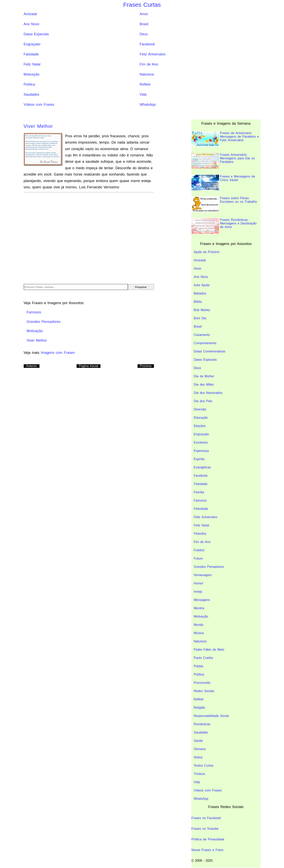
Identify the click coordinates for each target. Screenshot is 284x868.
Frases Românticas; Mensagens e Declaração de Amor (224, 226)
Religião (200, 708)
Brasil (144, 24)
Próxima (146, 366)
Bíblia (198, 302)
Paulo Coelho (203, 658)
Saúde (198, 741)
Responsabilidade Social (211, 716)
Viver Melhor (38, 126)
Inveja (198, 592)
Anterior (32, 366)
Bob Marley (202, 310)
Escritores (201, 442)
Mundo (199, 625)
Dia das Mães (204, 384)
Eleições (200, 426)
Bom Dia (200, 318)
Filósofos (200, 534)
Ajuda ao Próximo (207, 252)
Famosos (200, 500)
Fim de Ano (149, 64)
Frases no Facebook (206, 818)
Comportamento (205, 343)
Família (199, 492)
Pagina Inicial (89, 366)
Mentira (199, 608)
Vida (143, 94)
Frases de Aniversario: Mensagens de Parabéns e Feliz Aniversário (225, 139)
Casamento (202, 335)
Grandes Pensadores (209, 567)
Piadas (199, 666)
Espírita (199, 459)
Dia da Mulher (204, 376)
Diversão (200, 409)
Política (29, 84)
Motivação (32, 74)
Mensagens (202, 600)
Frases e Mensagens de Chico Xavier (223, 183)
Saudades (31, 94)
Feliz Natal (32, 64)
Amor (144, 14)
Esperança (201, 451)
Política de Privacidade (208, 839)
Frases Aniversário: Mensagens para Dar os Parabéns (223, 161)
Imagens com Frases (58, 353)
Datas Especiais (36, 34)
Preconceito (202, 683)
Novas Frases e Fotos (208, 850)
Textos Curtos (204, 766)
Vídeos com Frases (39, 105)
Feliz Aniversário (153, 54)
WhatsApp (148, 105)
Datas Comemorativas (210, 351)
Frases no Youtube (205, 829)
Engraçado (32, 44)
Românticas (202, 724)
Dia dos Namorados (208, 393)
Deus (144, 34)
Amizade (30, 14)
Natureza (147, 74)
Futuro (198, 558)
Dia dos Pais (203, 401)
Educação (201, 418)
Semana (200, 749)
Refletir (145, 84)
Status (198, 757)
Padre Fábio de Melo (209, 650)
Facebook (147, 44)
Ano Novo (31, 24)
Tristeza (199, 774)
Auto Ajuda (202, 285)
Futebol (199, 550)
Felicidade (201, 509)
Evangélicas (202, 467)
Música (199, 633)
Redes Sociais (204, 691)
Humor (199, 583)
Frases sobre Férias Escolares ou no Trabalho (224, 204)
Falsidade (31, 54)
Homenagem (203, 575)
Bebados (200, 293)
